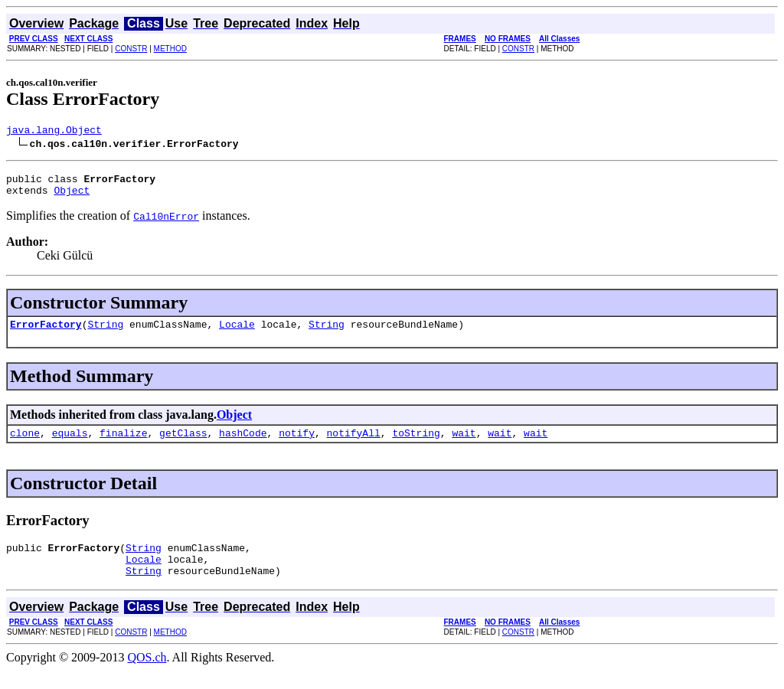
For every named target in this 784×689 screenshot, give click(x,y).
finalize (123, 444)
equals (70, 444)
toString (416, 444)
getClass (183, 444)
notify (297, 444)
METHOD (170, 49)
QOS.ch (147, 676)
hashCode (243, 444)
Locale (237, 333)
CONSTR (131, 49)
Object (72, 197)
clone (25, 444)
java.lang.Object (54, 132)
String (105, 333)
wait (464, 444)
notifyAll (354, 444)
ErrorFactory (46, 333)
